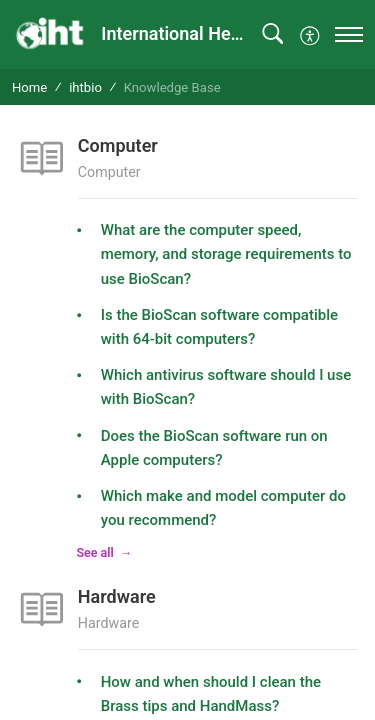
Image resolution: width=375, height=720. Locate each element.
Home (29, 87)
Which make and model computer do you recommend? (223, 508)
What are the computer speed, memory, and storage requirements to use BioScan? (226, 254)
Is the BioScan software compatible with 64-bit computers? (219, 327)
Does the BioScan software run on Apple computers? (214, 448)
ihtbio (85, 87)
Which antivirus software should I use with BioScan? (226, 387)
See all (95, 552)
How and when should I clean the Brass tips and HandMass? (211, 694)
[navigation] (349, 34)
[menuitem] (310, 34)
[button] (272, 34)
